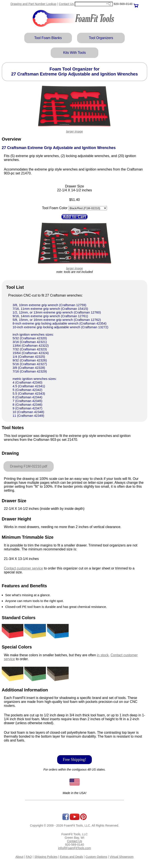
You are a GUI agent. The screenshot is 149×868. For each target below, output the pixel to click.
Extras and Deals (72, 857)
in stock (103, 655)
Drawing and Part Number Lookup (33, 4)
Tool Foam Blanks (48, 38)
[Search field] (94, 4)
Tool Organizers (101, 38)
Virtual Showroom (122, 857)
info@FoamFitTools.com (74, 848)
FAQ (29, 857)
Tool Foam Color (55, 208)
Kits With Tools (75, 53)
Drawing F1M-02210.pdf (29, 466)
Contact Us (66, 4)
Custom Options (96, 857)
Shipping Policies (46, 857)
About (19, 857)
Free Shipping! (74, 760)
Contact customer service (23, 568)
